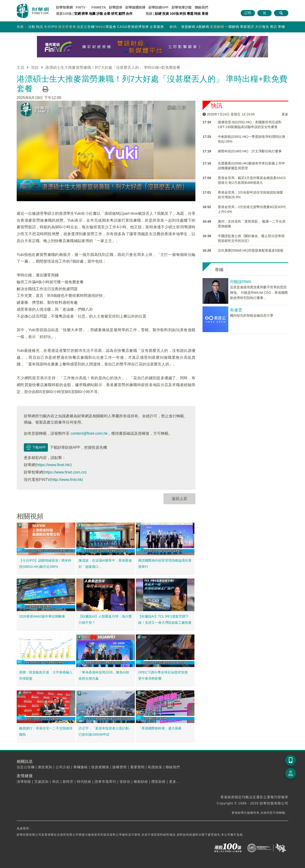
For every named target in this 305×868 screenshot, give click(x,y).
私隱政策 (155, 767)
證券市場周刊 (105, 782)
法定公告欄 (86, 27)
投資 (166, 14)
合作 (129, 14)
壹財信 (125, 782)
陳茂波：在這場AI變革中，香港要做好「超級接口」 (105, 564)
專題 (190, 14)
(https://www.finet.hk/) (53, 465)
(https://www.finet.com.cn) (65, 472)
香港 (205, 14)
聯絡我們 (201, 7)
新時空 (68, 782)
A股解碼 (203, 27)
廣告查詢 (45, 767)
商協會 (111, 27)
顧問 (122, 14)
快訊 (40, 27)
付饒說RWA (241, 282)
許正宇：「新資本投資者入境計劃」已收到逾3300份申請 (105, 731)
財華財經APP (159, 7)
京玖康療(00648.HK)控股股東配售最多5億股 (251, 250)
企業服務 (157, 27)
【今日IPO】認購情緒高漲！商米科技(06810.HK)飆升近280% (45, 564)
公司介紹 (63, 767)
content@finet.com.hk (89, 433)
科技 (183, 14)
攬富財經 (158, 782)
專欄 (281, 27)
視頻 (35, 67)
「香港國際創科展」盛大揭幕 (160, 728)
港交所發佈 (67, 27)
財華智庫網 (64, 7)
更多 (285, 114)
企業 (107, 14)
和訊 (56, 782)
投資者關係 (100, 767)
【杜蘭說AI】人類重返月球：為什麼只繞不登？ (105, 619)
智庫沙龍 (182, 7)
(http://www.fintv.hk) (66, 480)
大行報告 (262, 27)
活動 (32, 27)
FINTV (81, 7)
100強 (174, 14)
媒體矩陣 (135, 7)
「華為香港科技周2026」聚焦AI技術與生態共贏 (104, 675)
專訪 (274, 27)
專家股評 (247, 27)
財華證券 (116, 7)
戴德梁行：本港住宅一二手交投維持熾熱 (46, 731)
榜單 (85, 14)
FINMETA (99, 7)
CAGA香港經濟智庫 (133, 27)
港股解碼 (188, 27)
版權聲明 (120, 767)
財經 (158, 14)
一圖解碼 (232, 27)
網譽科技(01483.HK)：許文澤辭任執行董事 (250, 151)
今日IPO (51, 27)
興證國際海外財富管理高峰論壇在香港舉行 (165, 564)
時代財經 (84, 782)
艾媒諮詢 (41, 782)
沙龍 (100, 14)
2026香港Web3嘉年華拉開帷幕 (42, 616)
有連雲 (236, 310)
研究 (114, 14)
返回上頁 (179, 499)
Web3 (100, 27)
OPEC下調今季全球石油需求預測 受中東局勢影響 (165, 675)
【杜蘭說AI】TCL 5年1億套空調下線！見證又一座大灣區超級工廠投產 (165, 619)
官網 (77, 14)
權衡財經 (141, 782)
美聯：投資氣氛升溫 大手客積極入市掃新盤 (46, 675)
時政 (198, 14)
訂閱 (248, 13)
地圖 (92, 14)
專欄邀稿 (81, 767)
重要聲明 (137, 767)
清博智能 (24, 782)
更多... (175, 782)
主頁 (20, 67)
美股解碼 (217, 27)
